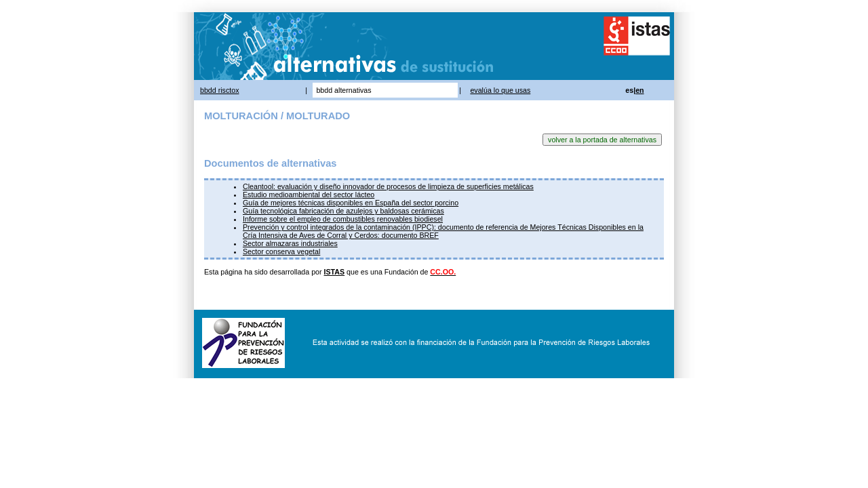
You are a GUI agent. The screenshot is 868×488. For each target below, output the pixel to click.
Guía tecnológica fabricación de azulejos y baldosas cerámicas (343, 211)
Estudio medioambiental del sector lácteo (309, 195)
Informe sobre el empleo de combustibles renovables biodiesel (343, 219)
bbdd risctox (219, 90)
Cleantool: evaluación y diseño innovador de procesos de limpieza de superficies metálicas (388, 186)
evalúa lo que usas (500, 90)
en (639, 90)
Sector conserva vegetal (281, 251)
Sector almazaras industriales (290, 243)
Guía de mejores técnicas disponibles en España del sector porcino (351, 203)
